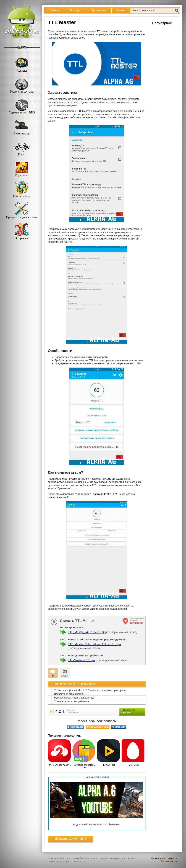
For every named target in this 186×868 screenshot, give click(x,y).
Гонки (22, 147)
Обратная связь (169, 861)
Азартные (22, 231)
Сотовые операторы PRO (85, 766)
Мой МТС (134, 765)
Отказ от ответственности (164, 858)
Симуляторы (22, 126)
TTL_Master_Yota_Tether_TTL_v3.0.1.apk (95, 644)
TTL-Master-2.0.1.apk (82, 660)
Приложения (99, 10)
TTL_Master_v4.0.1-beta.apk (86, 632)
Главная (55, 10)
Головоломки (22, 189)
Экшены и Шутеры (22, 84)
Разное (121, 10)
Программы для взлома (22, 210)
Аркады (22, 64)
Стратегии (22, 168)
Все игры (75, 10)
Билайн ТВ (109, 765)
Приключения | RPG (22, 105)
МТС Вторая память (60, 765)
